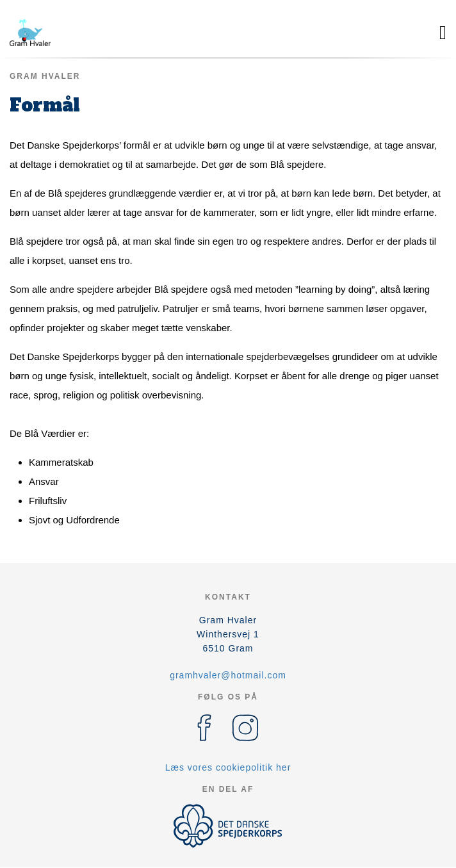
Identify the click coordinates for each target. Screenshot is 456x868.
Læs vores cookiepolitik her (228, 767)
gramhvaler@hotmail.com (228, 675)
